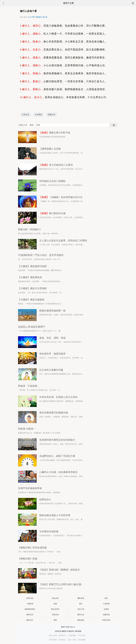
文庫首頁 (25, 115)
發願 (55, 620)
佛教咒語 (30, 615)
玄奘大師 (81, 609)
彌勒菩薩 (81, 598)
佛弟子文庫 (68, 3)
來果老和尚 (106, 620)
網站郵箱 (78, 631)
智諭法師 (55, 598)
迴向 (81, 604)
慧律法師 (30, 598)
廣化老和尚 (55, 609)
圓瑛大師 (81, 615)
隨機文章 (52, 115)
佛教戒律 (81, 620)
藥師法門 (30, 620)
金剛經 (106, 609)
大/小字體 (31, 17)
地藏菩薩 (106, 615)
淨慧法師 (55, 615)
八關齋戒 (30, 604)
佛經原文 (71, 631)
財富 (106, 598)
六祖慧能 (106, 604)
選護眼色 (39, 17)
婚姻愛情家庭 (30, 609)
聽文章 (45, 17)
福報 (55, 604)
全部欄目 (39, 115)
